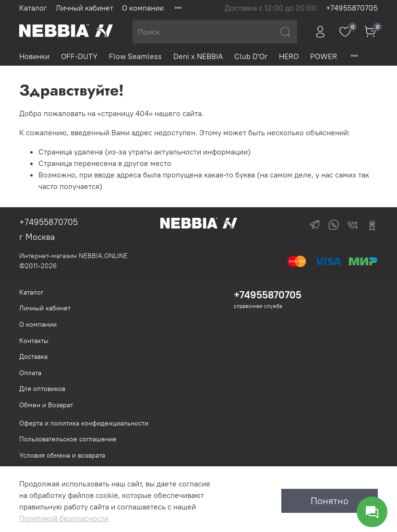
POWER (324, 56)
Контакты (34, 341)
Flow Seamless (135, 56)
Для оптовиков (42, 389)
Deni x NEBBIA (198, 56)
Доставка (33, 356)
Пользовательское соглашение (68, 439)
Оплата (30, 373)
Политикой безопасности (64, 518)
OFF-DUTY (79, 56)
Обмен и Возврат (46, 405)
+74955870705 (352, 8)
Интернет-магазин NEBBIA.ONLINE (73, 256)
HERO (289, 56)
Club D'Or (251, 56)
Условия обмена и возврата (62, 455)
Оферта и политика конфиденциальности (84, 423)
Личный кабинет (84, 8)
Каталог (33, 8)
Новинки (34, 56)
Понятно (330, 501)
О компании (143, 8)
